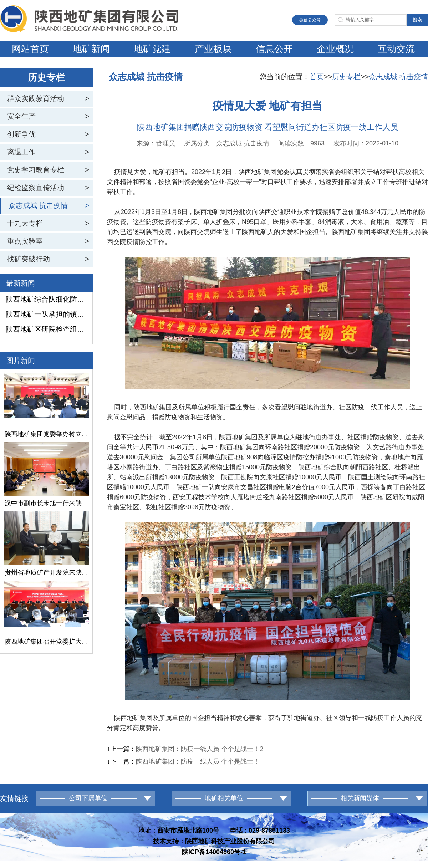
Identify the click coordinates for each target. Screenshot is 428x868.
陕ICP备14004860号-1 (214, 852)
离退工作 (21, 152)
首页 (317, 77)
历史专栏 (346, 77)
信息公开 (274, 49)
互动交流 (396, 49)
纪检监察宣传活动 (36, 188)
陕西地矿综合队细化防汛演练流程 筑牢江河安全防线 (46, 299)
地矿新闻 (91, 49)
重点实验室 (25, 241)
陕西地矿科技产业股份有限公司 (230, 841)
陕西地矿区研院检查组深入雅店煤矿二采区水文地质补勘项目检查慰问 (46, 329)
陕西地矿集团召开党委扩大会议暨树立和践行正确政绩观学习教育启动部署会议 (46, 642)
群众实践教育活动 (36, 98)
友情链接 (14, 798)
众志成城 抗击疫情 (38, 205)
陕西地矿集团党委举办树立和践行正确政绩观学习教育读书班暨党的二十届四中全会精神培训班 (46, 434)
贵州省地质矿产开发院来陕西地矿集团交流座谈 (46, 572)
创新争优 (21, 134)
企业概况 (335, 49)
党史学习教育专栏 (36, 170)
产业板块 (213, 49)
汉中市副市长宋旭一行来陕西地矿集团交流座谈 (46, 503)
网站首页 (30, 49)
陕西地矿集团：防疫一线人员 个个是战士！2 (200, 749)
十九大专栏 (25, 223)
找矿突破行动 (29, 259)
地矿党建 (152, 49)
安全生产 (21, 116)
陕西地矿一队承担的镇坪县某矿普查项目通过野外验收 (46, 314)
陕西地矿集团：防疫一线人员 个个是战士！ (198, 761)
